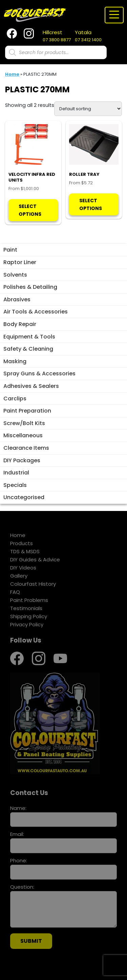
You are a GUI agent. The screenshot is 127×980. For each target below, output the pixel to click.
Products (22, 543)
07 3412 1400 (88, 36)
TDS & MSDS (25, 551)
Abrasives (17, 299)
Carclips (15, 399)
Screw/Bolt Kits (24, 423)
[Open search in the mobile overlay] (56, 52)
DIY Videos (23, 568)
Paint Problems (29, 600)
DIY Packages (22, 460)
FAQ (15, 592)
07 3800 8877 (57, 36)
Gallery (19, 576)
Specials (15, 485)
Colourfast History (33, 584)
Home (12, 74)
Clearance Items (26, 448)
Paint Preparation (27, 411)
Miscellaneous (23, 435)
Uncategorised (24, 497)
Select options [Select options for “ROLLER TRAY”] (91, 204)
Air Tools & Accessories (36, 312)
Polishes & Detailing (30, 287)
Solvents (15, 275)
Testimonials (26, 608)
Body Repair (20, 324)
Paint (10, 250)
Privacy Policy (27, 624)
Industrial (16, 473)
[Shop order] (88, 109)
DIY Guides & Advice (35, 559)
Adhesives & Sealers (31, 386)
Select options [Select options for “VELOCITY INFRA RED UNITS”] (30, 210)
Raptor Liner (20, 262)
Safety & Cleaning (28, 349)
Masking (15, 361)
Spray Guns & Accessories (39, 374)
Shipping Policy (29, 616)
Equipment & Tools (29, 337)
